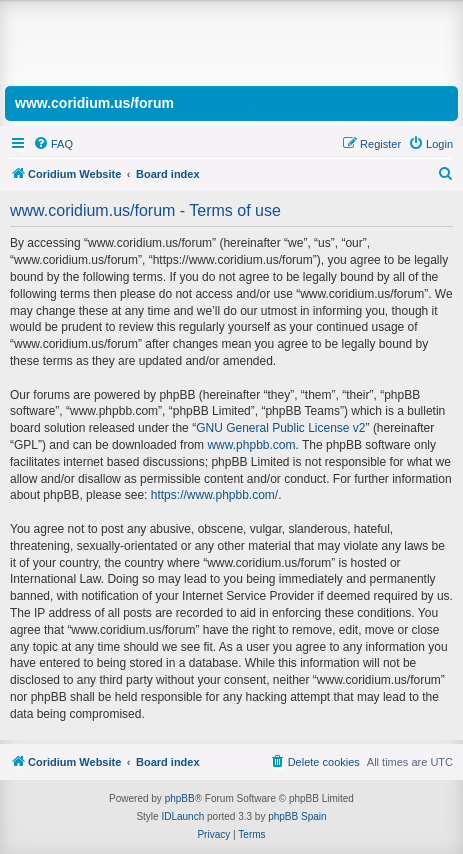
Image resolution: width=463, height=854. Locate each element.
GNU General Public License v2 (280, 428)
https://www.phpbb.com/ (214, 495)
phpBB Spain (297, 816)
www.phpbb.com (251, 445)
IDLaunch (182, 816)
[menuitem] (53, 144)
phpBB (180, 798)
